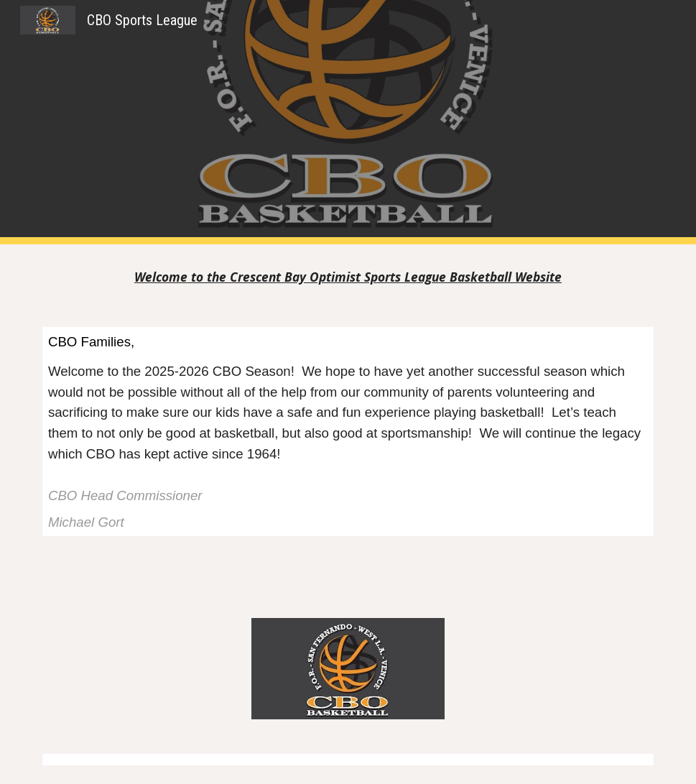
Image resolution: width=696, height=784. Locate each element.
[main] (348, 277)
